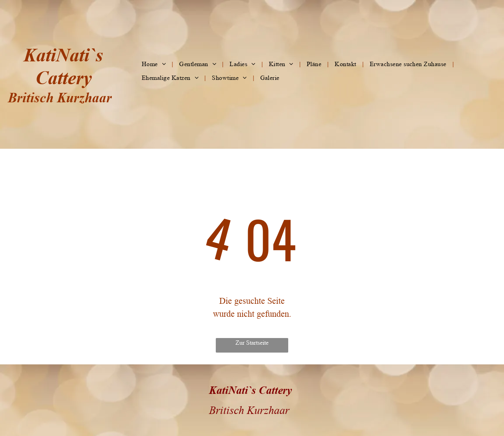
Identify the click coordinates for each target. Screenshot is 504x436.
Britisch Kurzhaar (60, 97)
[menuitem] (155, 64)
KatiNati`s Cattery (250, 390)
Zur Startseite (252, 343)
